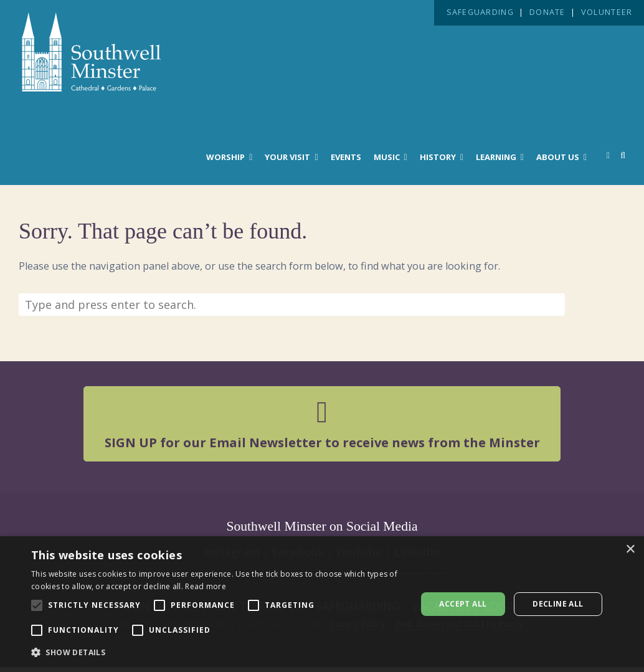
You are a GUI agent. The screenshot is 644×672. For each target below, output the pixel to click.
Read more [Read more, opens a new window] (206, 586)
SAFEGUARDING (480, 12)
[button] (218, 653)
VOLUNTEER (607, 12)
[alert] (322, 604)
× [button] (630, 550)
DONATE (547, 12)
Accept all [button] (463, 604)
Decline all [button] (558, 604)
